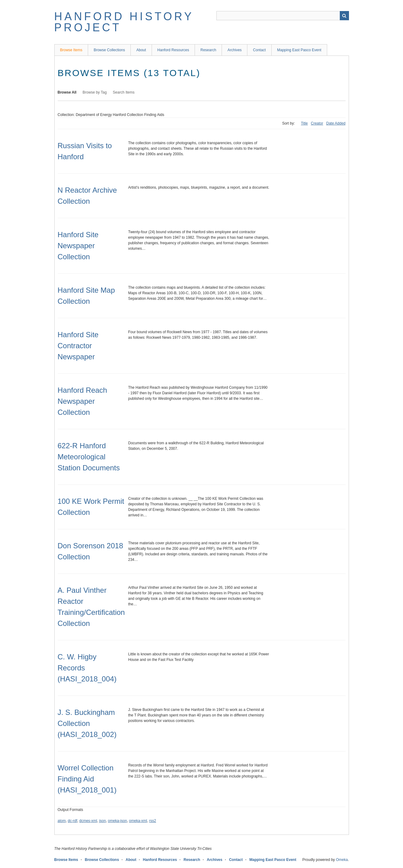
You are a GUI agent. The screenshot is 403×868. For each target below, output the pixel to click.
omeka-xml (138, 821)
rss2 (153, 821)
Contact (259, 50)
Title (304, 123)
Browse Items (71, 50)
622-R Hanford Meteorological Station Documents (89, 457)
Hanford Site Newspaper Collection (78, 246)
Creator (317, 123)
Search (344, 16)
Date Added (336, 123)
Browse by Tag (95, 92)
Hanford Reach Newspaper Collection (82, 401)
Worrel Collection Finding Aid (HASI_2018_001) (87, 779)
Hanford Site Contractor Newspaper (78, 346)
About (141, 50)
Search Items (124, 92)
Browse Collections (109, 50)
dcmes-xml (88, 821)
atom (62, 821)
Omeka (342, 860)
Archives (234, 50)
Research (208, 50)
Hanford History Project (124, 22)
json (103, 821)
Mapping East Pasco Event (299, 50)
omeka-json (118, 821)
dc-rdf (73, 821)
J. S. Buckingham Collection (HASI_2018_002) (87, 723)
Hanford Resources (173, 50)
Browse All (67, 92)
